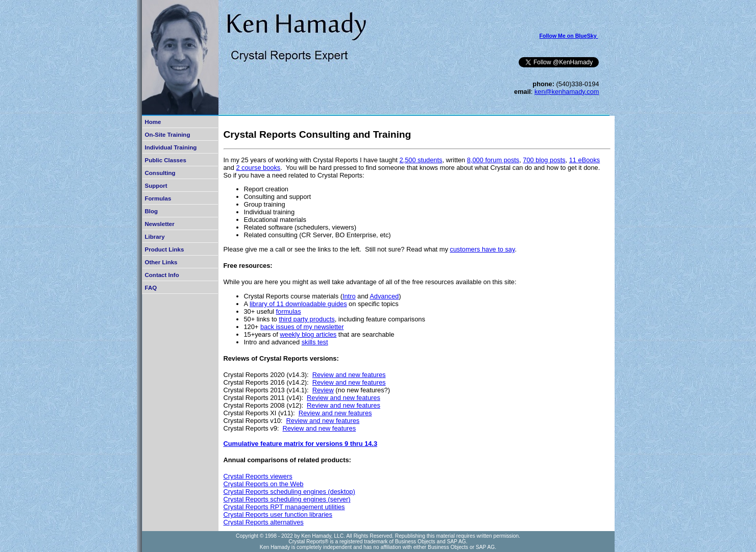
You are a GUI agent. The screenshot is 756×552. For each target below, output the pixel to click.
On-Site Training (168, 135)
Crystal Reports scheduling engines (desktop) (289, 492)
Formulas (158, 198)
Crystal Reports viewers (258, 476)
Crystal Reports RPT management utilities (284, 507)
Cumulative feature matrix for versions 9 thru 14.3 (301, 444)
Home (153, 122)
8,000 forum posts (493, 160)
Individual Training (171, 147)
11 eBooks (584, 160)
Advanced (384, 296)
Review (323, 390)
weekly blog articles (308, 334)
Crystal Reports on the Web (264, 484)
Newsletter (160, 224)
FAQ (151, 288)
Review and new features (349, 375)
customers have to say (482, 249)
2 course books (258, 168)
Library (155, 237)
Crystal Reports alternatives (264, 522)
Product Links (165, 249)
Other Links (161, 262)
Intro (349, 296)
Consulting (160, 173)
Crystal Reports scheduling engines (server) (287, 499)
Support (156, 186)
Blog (152, 211)
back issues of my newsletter (302, 327)
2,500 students (421, 160)
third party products (307, 319)
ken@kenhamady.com (567, 92)
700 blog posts (544, 160)
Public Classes (166, 160)
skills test (315, 342)
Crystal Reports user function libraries (278, 515)
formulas (288, 311)
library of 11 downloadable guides (298, 304)
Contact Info (162, 275)
